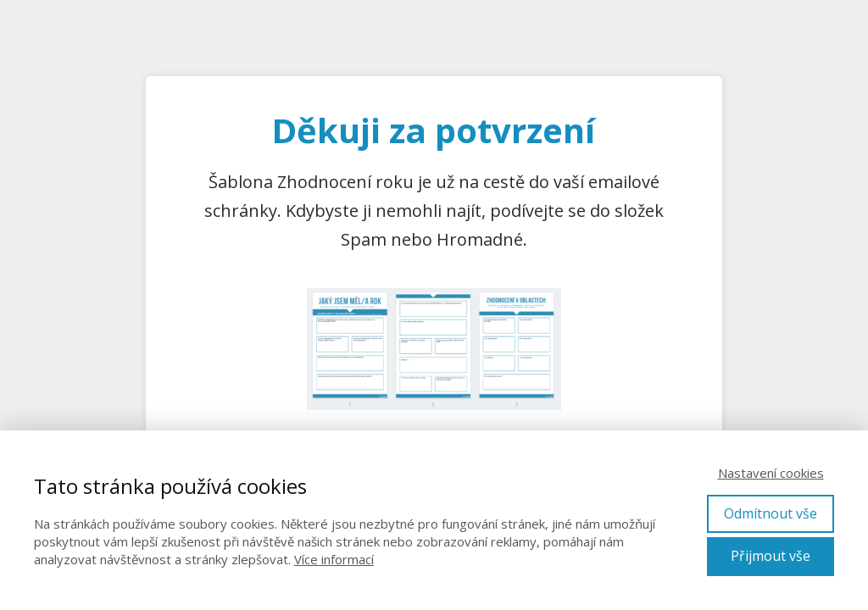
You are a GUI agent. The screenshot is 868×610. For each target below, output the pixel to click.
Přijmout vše (771, 556)
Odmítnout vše (771, 513)
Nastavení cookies (771, 473)
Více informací (334, 559)
